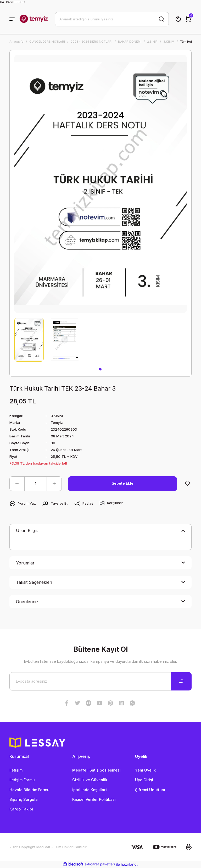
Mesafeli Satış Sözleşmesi (96, 770)
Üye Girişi (144, 780)
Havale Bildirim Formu (29, 790)
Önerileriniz (27, 602)
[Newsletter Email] (100, 681)
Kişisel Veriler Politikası (94, 799)
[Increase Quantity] (54, 484)
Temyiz (57, 422)
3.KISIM (57, 416)
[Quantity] (36, 484)
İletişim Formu (22, 780)
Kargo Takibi (21, 809)
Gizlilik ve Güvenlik (90, 780)
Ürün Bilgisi (27, 530)
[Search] (112, 19)
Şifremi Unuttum (150, 790)
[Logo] (34, 19)
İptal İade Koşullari (90, 790)
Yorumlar (25, 563)
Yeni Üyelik (145, 770)
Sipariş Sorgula (24, 799)
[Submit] (181, 681)
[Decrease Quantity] (17, 484)
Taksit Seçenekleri (34, 582)
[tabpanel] (29, 340)
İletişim (16, 770)
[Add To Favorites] (187, 484)
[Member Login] (178, 19)
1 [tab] (100, 369)
